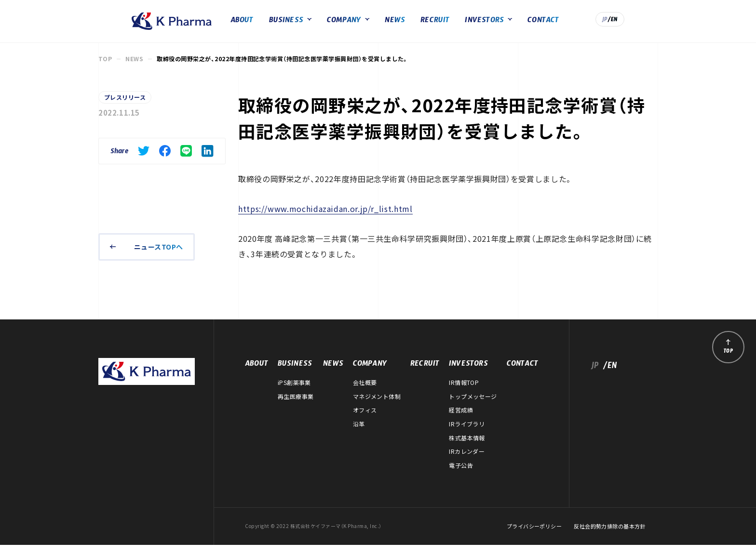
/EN (646, 26)
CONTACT (577, 26)
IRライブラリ (467, 434)
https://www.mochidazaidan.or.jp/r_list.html (325, 219)
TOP (105, 69)
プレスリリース (125, 107)
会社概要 (365, 393)
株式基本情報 (467, 448)
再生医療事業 (296, 407)
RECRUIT (469, 26)
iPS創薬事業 (294, 393)
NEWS (429, 26)
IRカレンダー (467, 462)
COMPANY (377, 26)
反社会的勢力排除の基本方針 (610, 536)
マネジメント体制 (377, 407)
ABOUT (275, 26)
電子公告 (461, 476)
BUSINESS (320, 26)
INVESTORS (518, 26)
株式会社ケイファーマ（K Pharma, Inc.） (143, 26)
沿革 (359, 434)
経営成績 (461, 420)
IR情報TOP (464, 393)
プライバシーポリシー (534, 536)
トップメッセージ (473, 407)
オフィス (365, 420)
